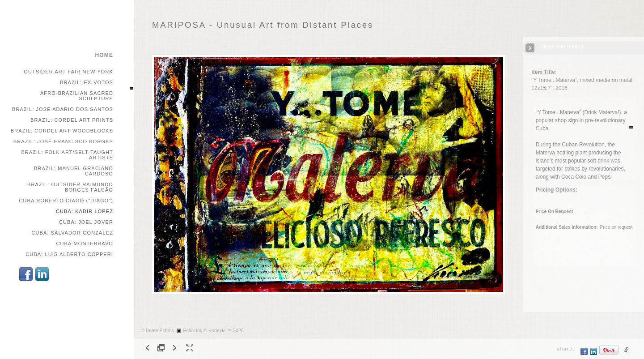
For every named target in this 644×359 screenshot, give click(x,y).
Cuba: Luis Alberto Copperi (69, 254)
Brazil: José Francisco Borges (63, 141)
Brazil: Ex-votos (87, 82)
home (104, 55)
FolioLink (193, 330)
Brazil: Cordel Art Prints (72, 120)
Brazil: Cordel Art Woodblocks (62, 131)
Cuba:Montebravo (85, 244)
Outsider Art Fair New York (68, 72)
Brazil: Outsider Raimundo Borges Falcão (70, 187)
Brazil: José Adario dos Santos (63, 109)
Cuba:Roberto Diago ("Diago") (66, 201)
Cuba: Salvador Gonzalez (72, 233)
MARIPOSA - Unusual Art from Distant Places (263, 25)
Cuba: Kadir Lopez (85, 211)
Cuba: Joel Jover (86, 222)
